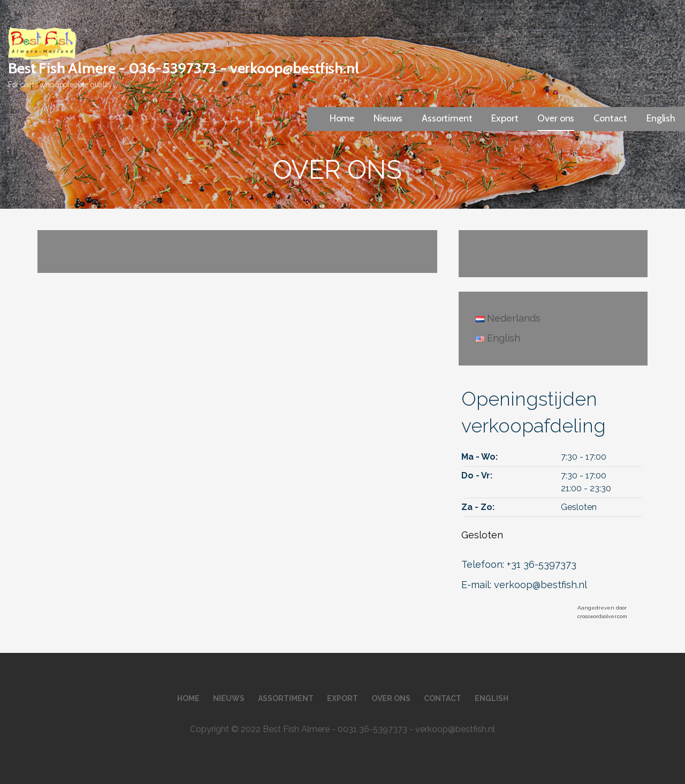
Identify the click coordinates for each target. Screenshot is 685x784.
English (661, 118)
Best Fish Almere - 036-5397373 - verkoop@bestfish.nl (184, 68)
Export (505, 118)
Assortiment (447, 118)
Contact (610, 118)
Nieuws (388, 118)
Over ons (556, 118)
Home (342, 118)
